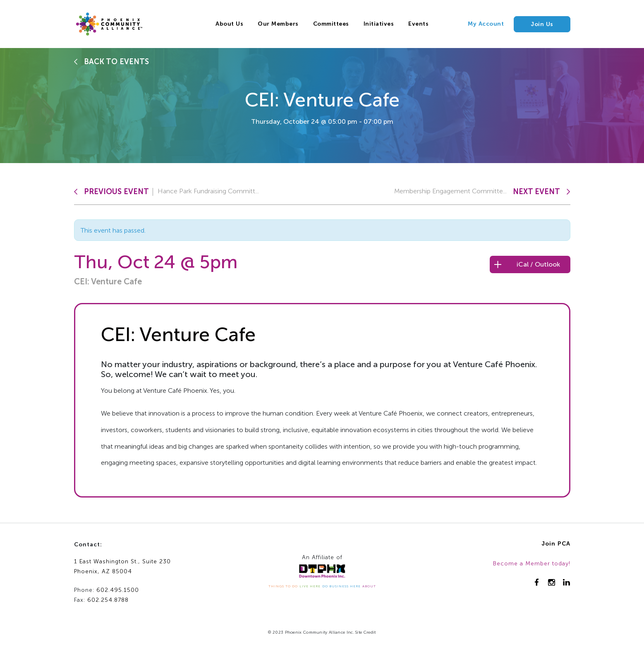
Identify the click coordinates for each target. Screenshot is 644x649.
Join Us (542, 24)
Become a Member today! (532, 564)
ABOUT (369, 586)
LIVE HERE (310, 586)
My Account (486, 24)
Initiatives (379, 24)
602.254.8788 (108, 600)
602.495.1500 (118, 590)
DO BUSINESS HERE (341, 586)
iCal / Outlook (538, 264)
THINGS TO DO (283, 586)
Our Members (278, 24)
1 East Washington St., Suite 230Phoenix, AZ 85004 (122, 567)
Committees (331, 24)
